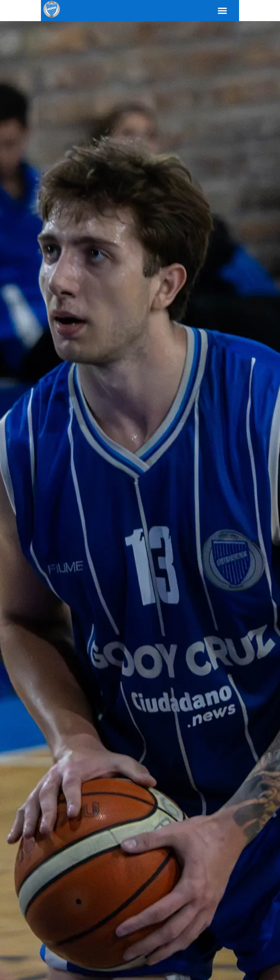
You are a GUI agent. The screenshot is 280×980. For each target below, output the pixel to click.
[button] (263, 11)
